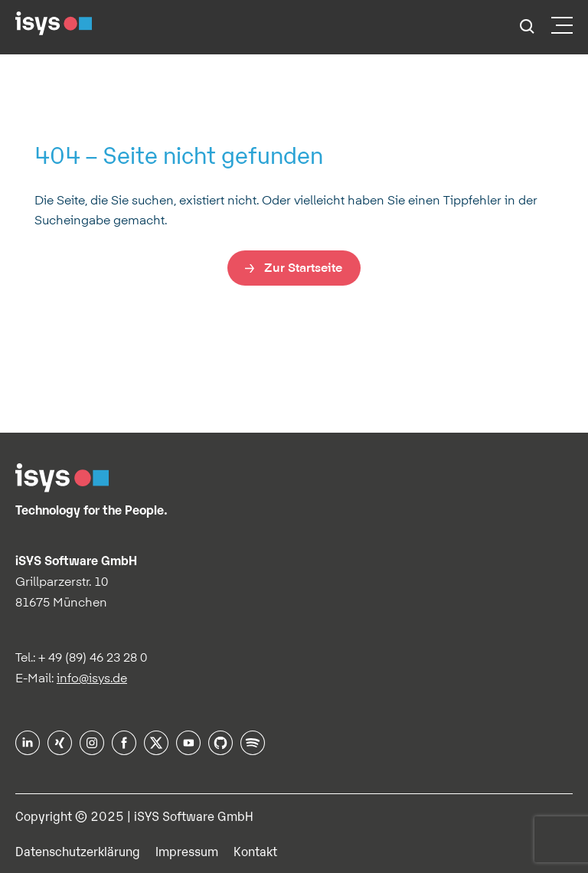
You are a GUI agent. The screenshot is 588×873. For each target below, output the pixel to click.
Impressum (187, 851)
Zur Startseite (303, 267)
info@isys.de (92, 678)
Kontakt (255, 851)
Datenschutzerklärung (78, 851)
